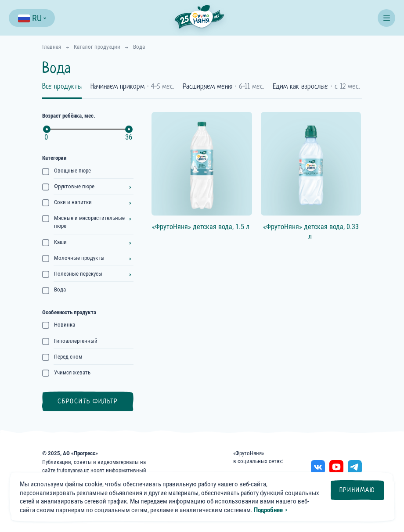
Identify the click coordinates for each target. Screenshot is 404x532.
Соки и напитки (73, 202)
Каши (60, 242)
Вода (60, 289)
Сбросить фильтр (88, 401)
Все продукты (62, 86)
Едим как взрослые (316, 86)
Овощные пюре (72, 171)
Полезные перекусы (78, 274)
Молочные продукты (79, 258)
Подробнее (268, 510)
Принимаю (357, 490)
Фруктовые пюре (74, 186)
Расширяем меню (223, 86)
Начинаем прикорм (132, 86)
